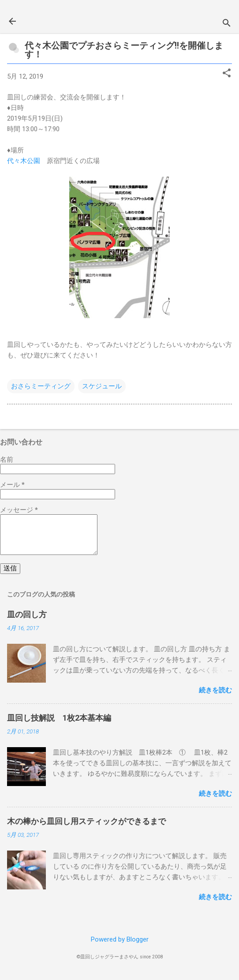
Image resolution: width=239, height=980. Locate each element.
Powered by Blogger (120, 939)
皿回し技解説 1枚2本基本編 (59, 718)
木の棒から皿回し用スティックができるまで (86, 821)
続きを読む (215, 690)
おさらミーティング (41, 386)
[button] (227, 74)
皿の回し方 (27, 614)
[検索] (227, 24)
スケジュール (102, 386)
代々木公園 (24, 161)
